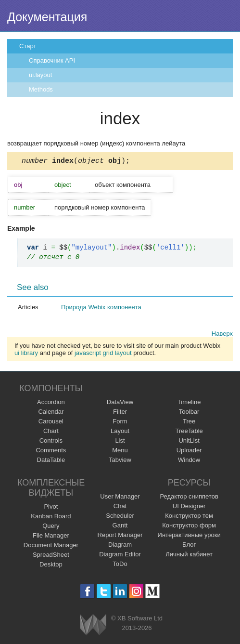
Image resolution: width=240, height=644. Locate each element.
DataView (120, 403)
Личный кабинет (189, 556)
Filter (120, 413)
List (120, 442)
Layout (120, 432)
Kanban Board (51, 518)
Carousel (51, 423)
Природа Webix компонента (101, 309)
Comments (51, 452)
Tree (189, 423)
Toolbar (189, 413)
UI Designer (189, 507)
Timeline (189, 403)
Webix (93, 626)
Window (189, 461)
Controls (51, 442)
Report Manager (120, 536)
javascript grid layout (103, 354)
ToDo (120, 565)
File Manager (51, 537)
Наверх (222, 335)
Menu (120, 452)
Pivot (51, 508)
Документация (47, 17)
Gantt (120, 527)
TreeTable (189, 432)
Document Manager (51, 546)
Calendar (51, 413)
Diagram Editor (120, 556)
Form (120, 423)
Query (51, 527)
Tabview (120, 461)
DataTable (51, 461)
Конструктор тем (189, 517)
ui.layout (40, 75)
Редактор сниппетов (189, 498)
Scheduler (120, 517)
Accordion (51, 403)
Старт (28, 46)
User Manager (120, 498)
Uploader (189, 452)
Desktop (51, 566)
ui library (26, 354)
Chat (120, 507)
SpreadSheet (51, 556)
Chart (51, 432)
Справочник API (52, 60)
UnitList (189, 442)
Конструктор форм (189, 527)
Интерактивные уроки (189, 536)
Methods (41, 89)
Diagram (120, 546)
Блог (189, 546)
